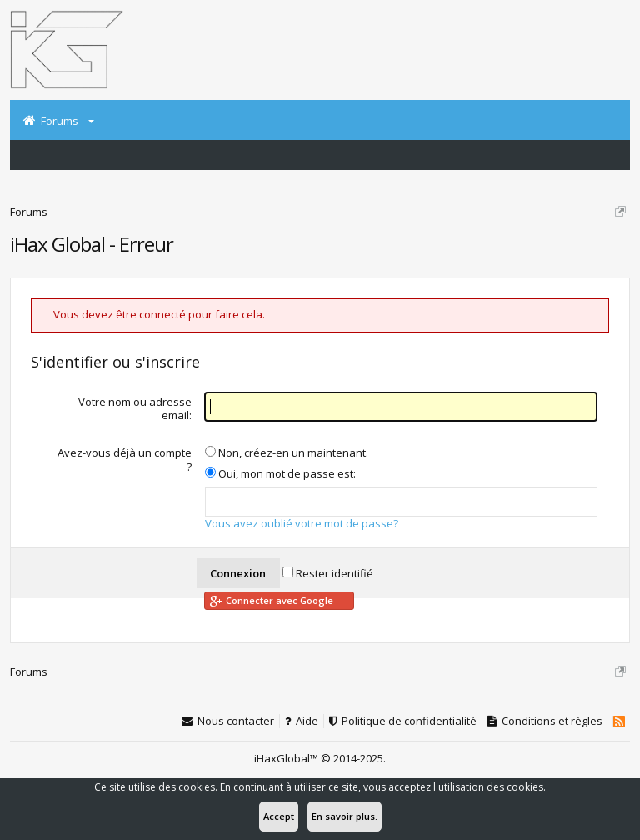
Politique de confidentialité (409, 721)
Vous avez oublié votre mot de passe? (302, 523)
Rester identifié (328, 573)
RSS (619, 722)
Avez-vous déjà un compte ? (125, 460)
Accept (279, 816)
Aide (307, 721)
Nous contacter (236, 721)
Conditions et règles (552, 721)
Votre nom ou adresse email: (135, 409)
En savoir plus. (345, 816)
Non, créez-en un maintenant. (287, 452)
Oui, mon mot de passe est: (280, 473)
